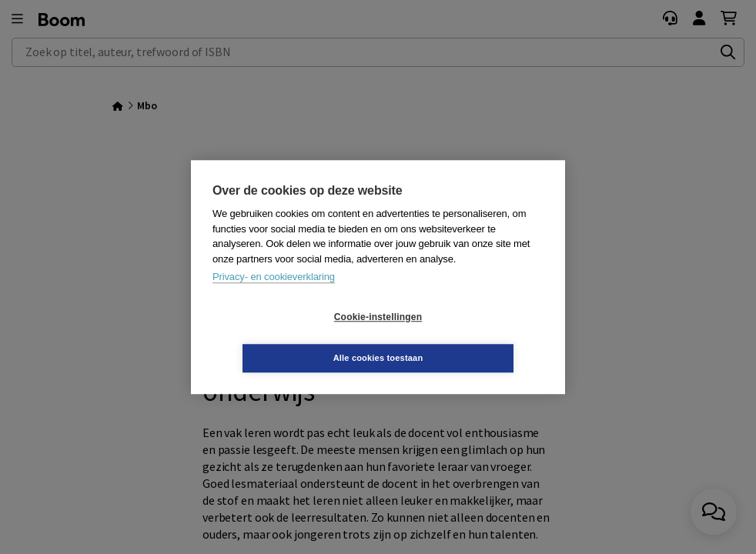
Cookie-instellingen (286, 338)
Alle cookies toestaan (470, 337)
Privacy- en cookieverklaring (274, 297)
